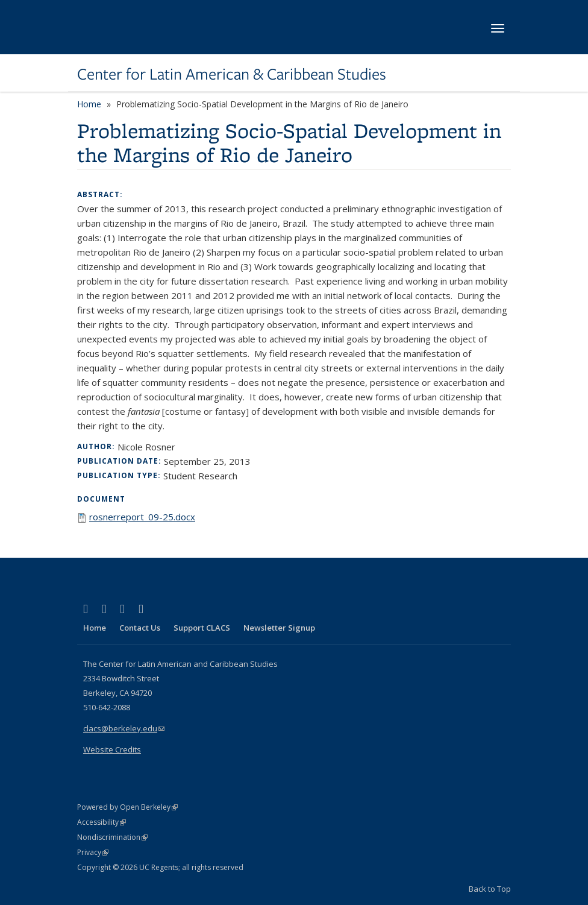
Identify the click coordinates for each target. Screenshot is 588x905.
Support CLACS (202, 628)
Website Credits (112, 749)
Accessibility (102, 822)
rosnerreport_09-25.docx (142, 517)
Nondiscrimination (112, 837)
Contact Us (140, 628)
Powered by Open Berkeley (127, 807)
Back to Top (490, 889)
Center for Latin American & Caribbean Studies (232, 74)
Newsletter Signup (279, 628)
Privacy (93, 852)
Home (89, 104)
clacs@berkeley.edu (124, 728)
